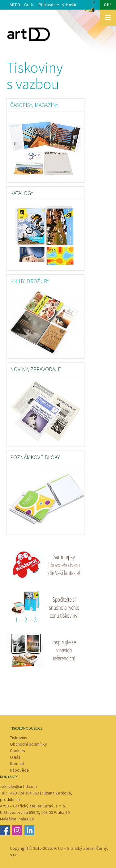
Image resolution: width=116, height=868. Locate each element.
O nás (15, 757)
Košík (91, 6)
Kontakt (17, 764)
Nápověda (19, 770)
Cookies (17, 751)
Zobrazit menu (108, 18)
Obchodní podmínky (28, 744)
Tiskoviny (19, 738)
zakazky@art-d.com (18, 786)
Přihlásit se (49, 5)
